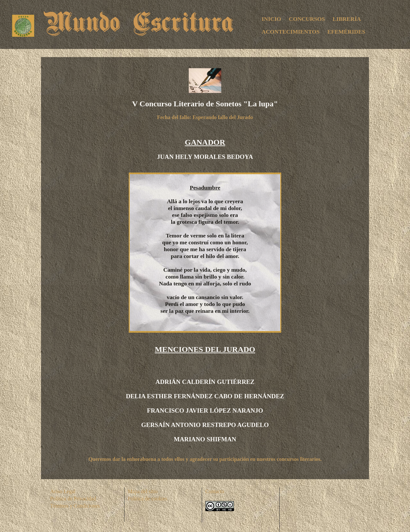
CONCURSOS (307, 19)
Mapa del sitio (143, 491)
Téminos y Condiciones (75, 506)
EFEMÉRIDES (346, 32)
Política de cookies (147, 499)
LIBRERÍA (347, 19)
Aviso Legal (63, 491)
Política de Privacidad (73, 499)
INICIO (271, 19)
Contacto (215, 491)
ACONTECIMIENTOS (291, 32)
